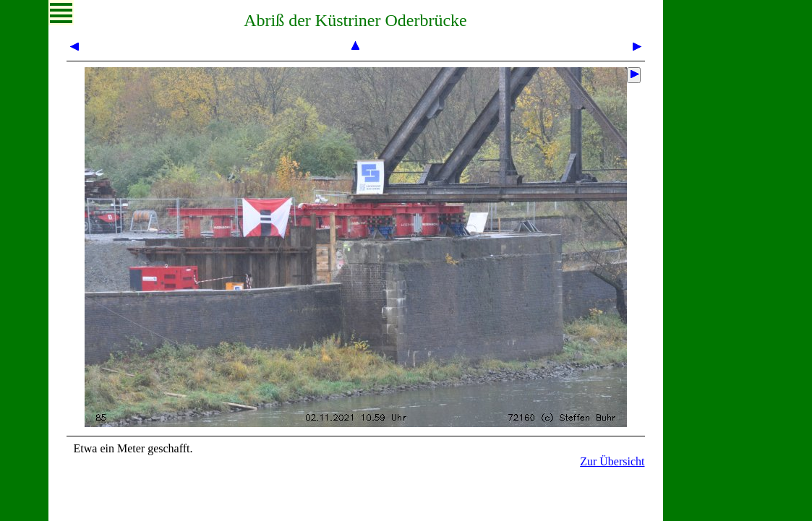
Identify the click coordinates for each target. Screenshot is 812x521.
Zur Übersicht (612, 461)
